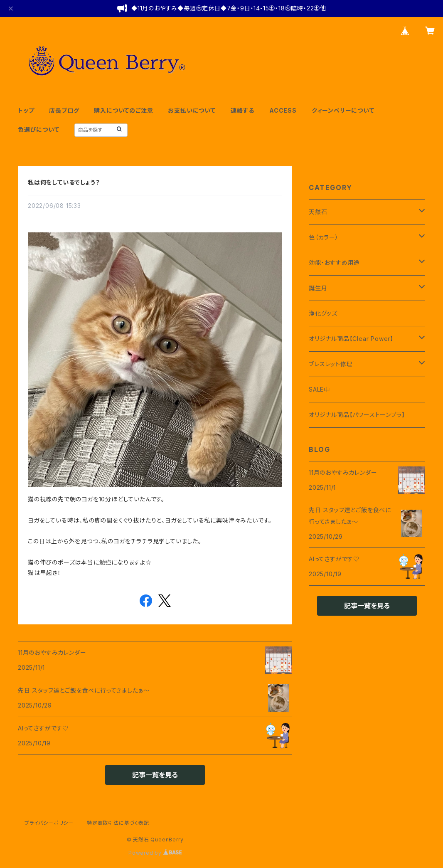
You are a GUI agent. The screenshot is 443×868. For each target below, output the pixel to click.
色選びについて (39, 129)
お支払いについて (192, 110)
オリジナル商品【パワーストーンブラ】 (357, 415)
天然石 (318, 212)
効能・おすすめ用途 (334, 263)
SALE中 (319, 389)
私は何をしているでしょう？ (64, 182)
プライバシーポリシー (49, 823)
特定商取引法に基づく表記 (118, 823)
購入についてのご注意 (123, 110)
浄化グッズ (323, 313)
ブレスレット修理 (331, 364)
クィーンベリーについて (343, 110)
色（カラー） (324, 237)
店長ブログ (64, 110)
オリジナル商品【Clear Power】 (351, 339)
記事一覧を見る (155, 775)
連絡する (242, 110)
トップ (26, 110)
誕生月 (318, 288)
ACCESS (283, 110)
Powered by (155, 853)
